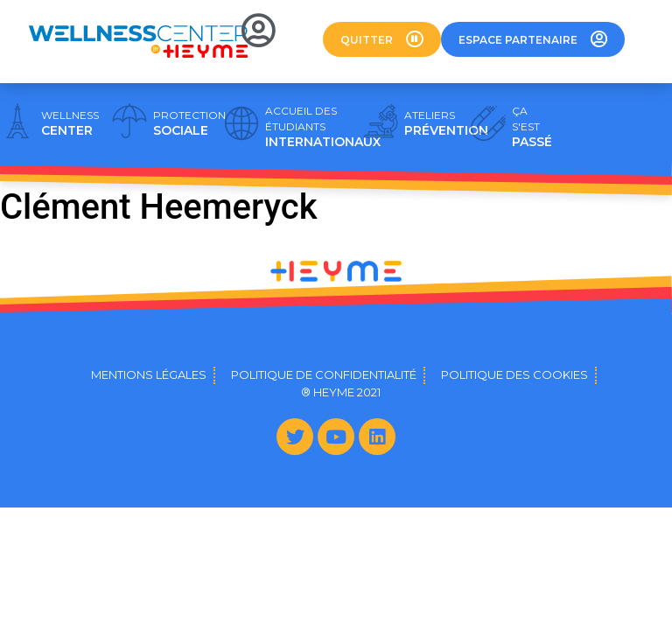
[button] (382, 39)
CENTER (70, 123)
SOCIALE (189, 123)
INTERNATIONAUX (323, 127)
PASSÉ (532, 127)
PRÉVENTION (446, 123)
